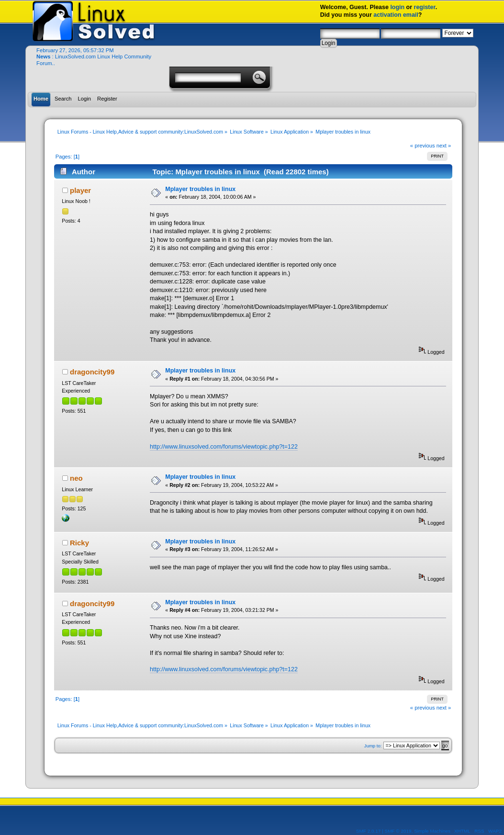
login (397, 7)
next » (444, 146)
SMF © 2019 (398, 831)
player (80, 190)
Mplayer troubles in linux (200, 189)
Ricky (79, 543)
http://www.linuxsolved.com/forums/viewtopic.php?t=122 (224, 447)
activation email (396, 15)
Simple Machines (432, 831)
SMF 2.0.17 (369, 831)
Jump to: (373, 746)
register (425, 7)
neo (76, 478)
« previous (423, 146)
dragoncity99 (92, 372)
